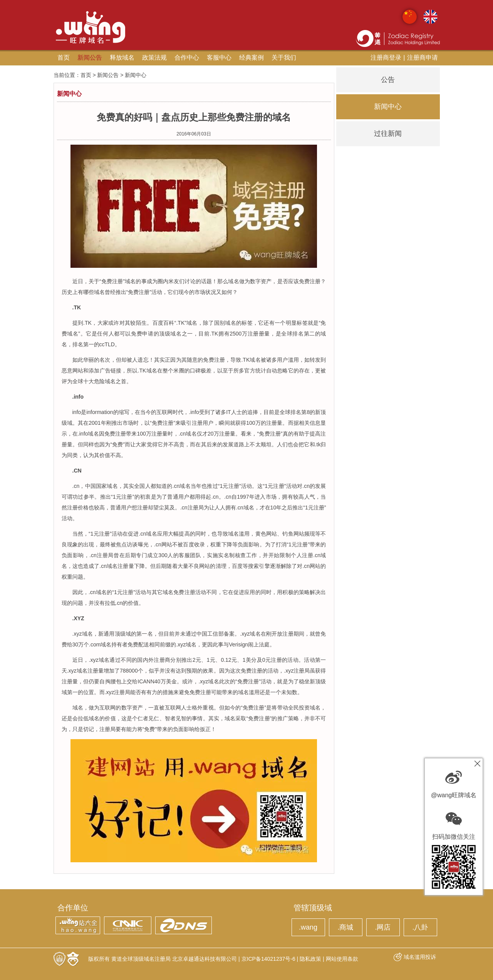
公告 (388, 80)
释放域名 (122, 58)
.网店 (383, 927)
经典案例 (252, 58)
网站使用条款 (342, 959)
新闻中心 (388, 107)
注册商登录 (386, 58)
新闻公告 (90, 58)
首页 (64, 58)
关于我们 (284, 58)
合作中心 (187, 58)
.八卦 (420, 927)
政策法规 (154, 58)
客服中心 (219, 58)
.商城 (345, 927)
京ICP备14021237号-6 (268, 959)
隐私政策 (310, 959)
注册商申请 (423, 58)
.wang (308, 927)
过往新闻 (388, 134)
